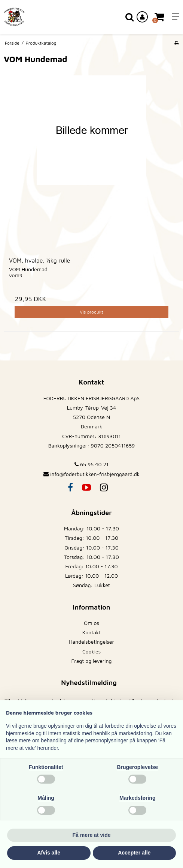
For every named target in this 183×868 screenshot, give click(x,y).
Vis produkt (91, 312)
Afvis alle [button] (49, 853)
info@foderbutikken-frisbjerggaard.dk (95, 474)
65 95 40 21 (91, 464)
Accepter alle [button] (134, 853)
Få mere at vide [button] (92, 835)
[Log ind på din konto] (142, 17)
